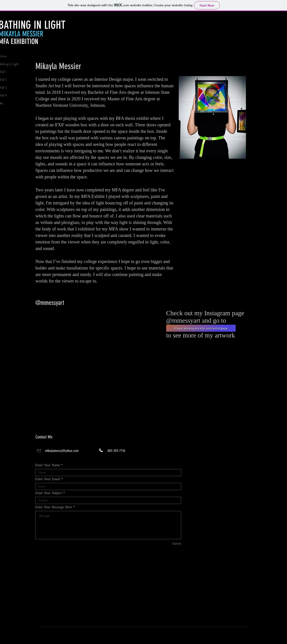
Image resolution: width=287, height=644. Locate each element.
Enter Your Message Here (54, 507)
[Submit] (165, 544)
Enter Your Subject (49, 493)
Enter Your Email (48, 479)
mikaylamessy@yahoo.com (62, 451)
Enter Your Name (48, 465)
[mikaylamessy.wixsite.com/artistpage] (201, 328)
